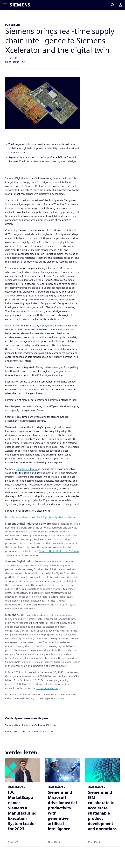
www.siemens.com (47, 688)
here (73, 695)
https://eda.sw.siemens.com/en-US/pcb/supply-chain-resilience (40, 517)
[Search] (113, 5)
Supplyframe (47, 326)
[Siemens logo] (20, 5)
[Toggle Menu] (5, 5)
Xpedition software (27, 469)
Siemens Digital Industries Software (59, 551)
